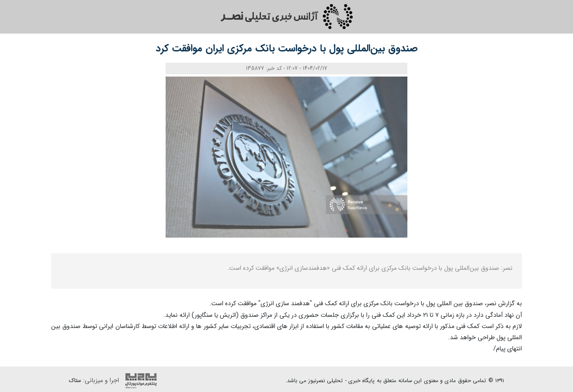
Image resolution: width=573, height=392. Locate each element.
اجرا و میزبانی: (115, 381)
